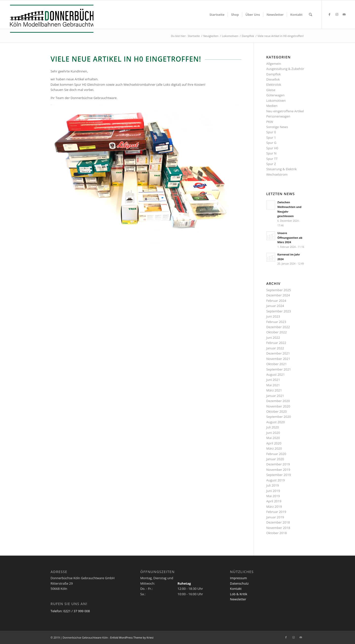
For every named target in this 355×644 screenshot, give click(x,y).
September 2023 (279, 311)
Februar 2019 (276, 512)
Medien (272, 106)
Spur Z (271, 164)
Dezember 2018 (278, 522)
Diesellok (273, 79)
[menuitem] (217, 15)
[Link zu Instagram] (337, 14)
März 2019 (274, 507)
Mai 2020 (273, 438)
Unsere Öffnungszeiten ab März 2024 (290, 238)
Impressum (239, 578)
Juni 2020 (273, 433)
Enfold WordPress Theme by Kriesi (132, 637)
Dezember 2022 (278, 327)
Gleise (271, 90)
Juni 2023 (273, 316)
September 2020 (279, 417)
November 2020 (278, 406)
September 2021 (279, 369)
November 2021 (278, 359)
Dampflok (274, 74)
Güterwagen (275, 95)
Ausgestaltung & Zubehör (285, 69)
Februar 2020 (276, 454)
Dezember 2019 (278, 464)
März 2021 (274, 390)
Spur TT (272, 159)
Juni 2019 (273, 491)
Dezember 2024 (278, 295)
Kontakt (236, 589)
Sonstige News (277, 127)
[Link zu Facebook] (329, 14)
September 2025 (279, 290)
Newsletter (238, 599)
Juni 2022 (273, 338)
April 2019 (274, 501)
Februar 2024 (276, 301)
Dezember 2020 (278, 401)
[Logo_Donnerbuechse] (50, 19)
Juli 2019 (273, 485)
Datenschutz (239, 583)
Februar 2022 (276, 343)
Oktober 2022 (276, 332)
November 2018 (278, 528)
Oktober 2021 (276, 364)
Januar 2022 (275, 348)
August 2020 (275, 422)
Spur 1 (271, 137)
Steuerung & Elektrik (282, 169)
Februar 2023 (276, 322)
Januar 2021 (275, 396)
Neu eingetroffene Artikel (285, 111)
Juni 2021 (273, 380)
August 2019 (275, 480)
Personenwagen (278, 116)
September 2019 (279, 475)
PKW (270, 122)
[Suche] (311, 15)
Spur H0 (272, 148)
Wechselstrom (277, 174)
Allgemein (274, 64)
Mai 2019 (273, 496)
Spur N (271, 153)
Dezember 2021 (278, 353)
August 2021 (275, 374)
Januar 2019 (275, 517)
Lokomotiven (276, 101)
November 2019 (278, 470)
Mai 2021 (273, 385)
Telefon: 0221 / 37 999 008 (70, 611)
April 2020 (274, 443)
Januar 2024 (275, 306)
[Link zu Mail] (344, 14)
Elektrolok (274, 85)
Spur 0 (271, 132)
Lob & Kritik (239, 594)
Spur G (271, 143)
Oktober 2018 (276, 533)
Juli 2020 (273, 427)
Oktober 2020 (276, 411)
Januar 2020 (275, 459)
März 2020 (274, 448)
